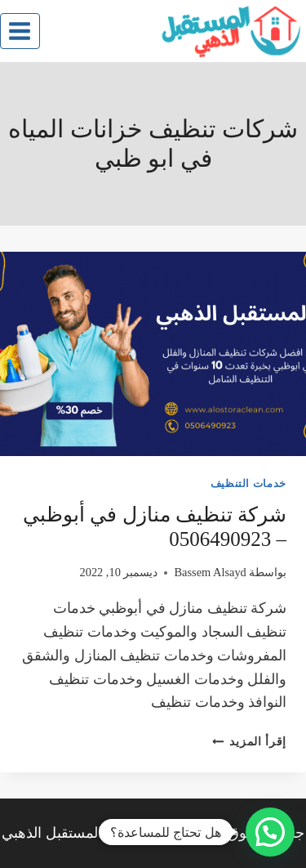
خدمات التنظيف (248, 484)
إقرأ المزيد (249, 741)
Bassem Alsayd (210, 572)
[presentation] (153, 354)
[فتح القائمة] (20, 31)
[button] (270, 832)
